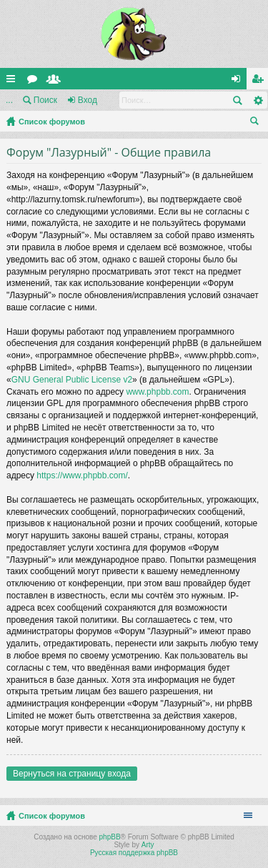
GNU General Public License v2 (72, 380)
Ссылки (14, 82)
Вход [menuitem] (239, 82)
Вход (88, 100)
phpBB (110, 837)
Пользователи (56, 82)
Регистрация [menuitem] (260, 82)
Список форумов (52, 122)
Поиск (45, 100)
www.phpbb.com (157, 392)
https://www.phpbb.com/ (82, 475)
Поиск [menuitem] (257, 123)
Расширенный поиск (258, 100)
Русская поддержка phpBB (134, 853)
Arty (148, 845)
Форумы (35, 82)
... (9, 100)
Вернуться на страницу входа (72, 774)
